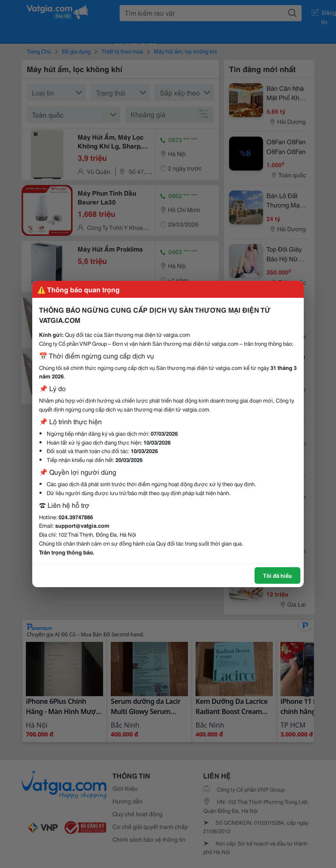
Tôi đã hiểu (277, 575)
